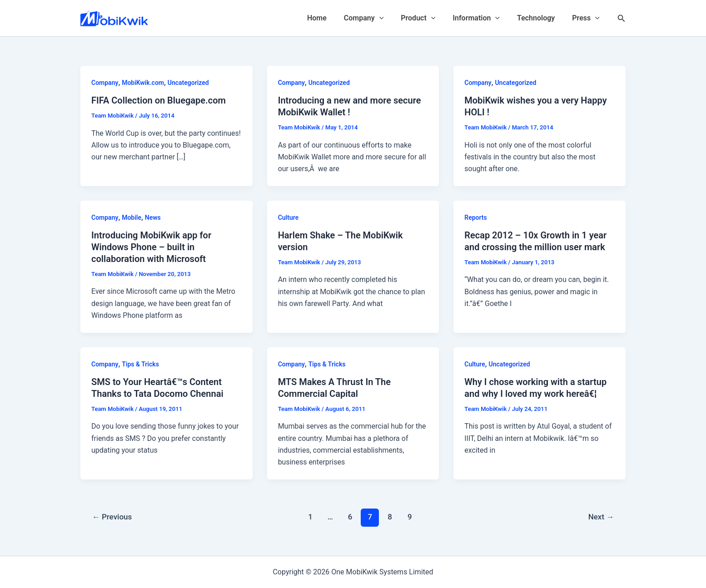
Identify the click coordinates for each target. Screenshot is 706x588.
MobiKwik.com (143, 83)
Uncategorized (188, 83)
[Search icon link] (621, 18)
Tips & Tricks (140, 364)
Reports (476, 217)
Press (587, 18)
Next (601, 517)
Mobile (132, 217)
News (153, 217)
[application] (392, 18)
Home (332, 18)
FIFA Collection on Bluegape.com (159, 100)
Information (483, 18)
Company (376, 18)
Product (428, 18)
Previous (112, 517)
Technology (540, 18)
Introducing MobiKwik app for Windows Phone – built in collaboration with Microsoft (151, 247)
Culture (288, 217)
